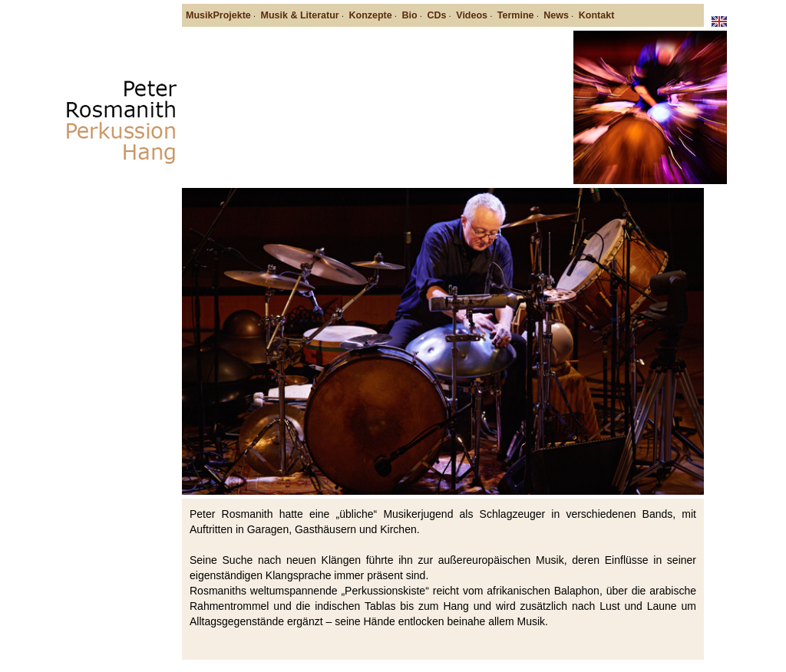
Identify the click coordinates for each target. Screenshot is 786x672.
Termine (516, 15)
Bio (410, 15)
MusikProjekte (218, 15)
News (556, 15)
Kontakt (597, 15)
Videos (472, 15)
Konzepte (370, 15)
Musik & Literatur (300, 15)
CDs (436, 15)
